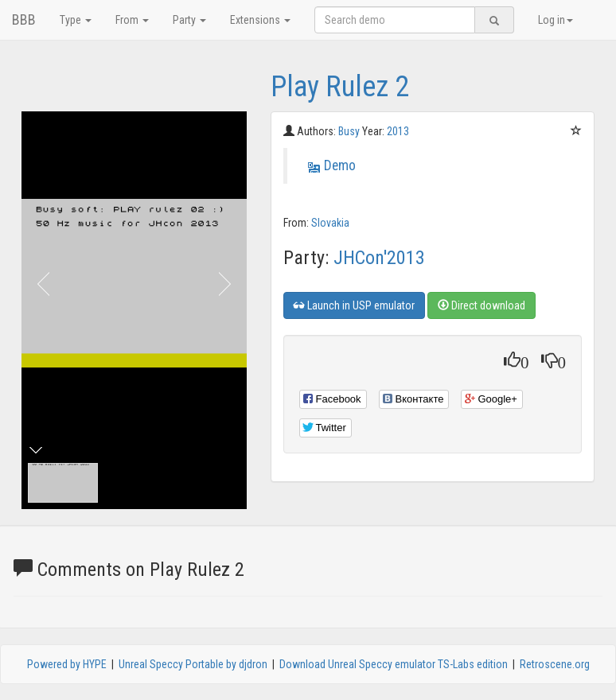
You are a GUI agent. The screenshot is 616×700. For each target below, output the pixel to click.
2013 (398, 131)
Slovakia (330, 223)
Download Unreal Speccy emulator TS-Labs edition (394, 664)
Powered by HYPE (67, 664)
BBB (24, 19)
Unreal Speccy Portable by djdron (193, 664)
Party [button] (189, 20)
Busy (350, 131)
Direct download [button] (481, 305)
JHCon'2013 (379, 258)
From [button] (132, 20)
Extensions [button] (260, 20)
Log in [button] (556, 20)
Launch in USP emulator (354, 305)
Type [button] (76, 20)
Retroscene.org (555, 664)
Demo (340, 165)
